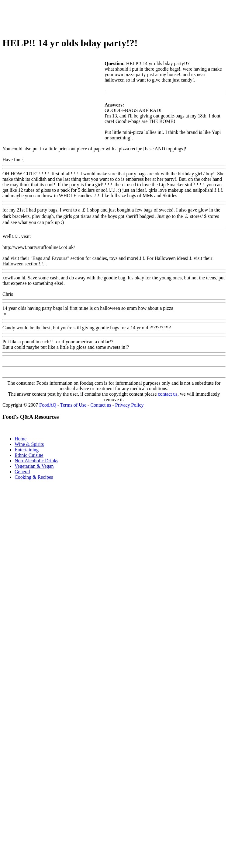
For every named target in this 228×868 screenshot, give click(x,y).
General (22, 472)
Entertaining (27, 450)
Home (21, 439)
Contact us (101, 405)
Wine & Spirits (29, 444)
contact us (168, 394)
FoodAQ (48, 405)
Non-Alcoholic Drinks (36, 461)
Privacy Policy (130, 405)
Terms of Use (73, 405)
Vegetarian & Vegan (34, 466)
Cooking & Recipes (34, 477)
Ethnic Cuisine (29, 455)
